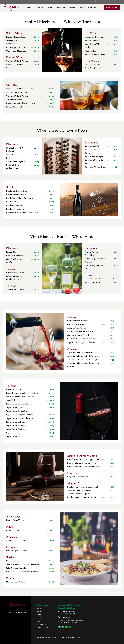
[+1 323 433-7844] (59, 617)
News (103, 2)
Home (69, 2)
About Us (78, 2)
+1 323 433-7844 (66, 617)
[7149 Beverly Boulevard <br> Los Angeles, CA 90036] (59, 612)
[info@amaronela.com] (10, 613)
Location (95, 2)
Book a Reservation (114, 2)
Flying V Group (80, 637)
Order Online (112, 8)
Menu (86, 2)
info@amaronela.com (19, 613)
